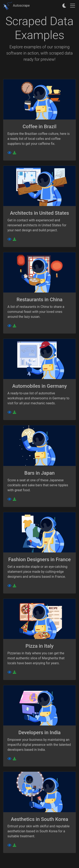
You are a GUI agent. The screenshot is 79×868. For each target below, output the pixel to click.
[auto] (65, 6)
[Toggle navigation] (73, 6)
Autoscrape (17, 5)
